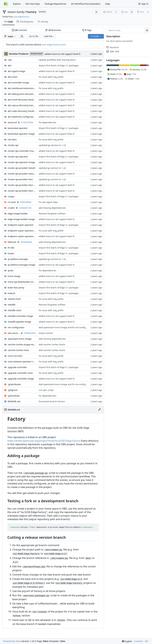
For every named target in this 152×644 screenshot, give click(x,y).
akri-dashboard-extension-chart (22, 88)
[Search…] (147, 30)
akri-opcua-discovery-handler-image (22, 105)
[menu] (127, 641)
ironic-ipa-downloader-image (22, 282)
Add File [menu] (50, 36)
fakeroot (12, 242)
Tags (87, 30)
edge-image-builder (18, 214)
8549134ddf (37, 54)
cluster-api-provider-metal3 (22, 168)
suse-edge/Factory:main (54, 45)
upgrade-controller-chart (20, 373)
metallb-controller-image (20, 316)
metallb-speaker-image (19, 322)
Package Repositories (55, 4)
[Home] (6, 4)
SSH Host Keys (33, 4)
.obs (10, 60)
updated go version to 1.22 (52, 145)
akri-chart (13, 77)
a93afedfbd (26, 242)
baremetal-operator (18, 128)
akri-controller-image (18, 83)
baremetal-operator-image (21, 134)
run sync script (46, 390)
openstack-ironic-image (20, 339)
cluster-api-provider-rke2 (20, 179)
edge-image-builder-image (21, 219)
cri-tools (12, 202)
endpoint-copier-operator (21, 225)
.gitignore (13, 390)
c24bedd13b (25, 208)
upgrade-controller (17, 367)
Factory (31, 12)
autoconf (12, 122)
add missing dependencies (52, 208)
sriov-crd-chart (15, 356)
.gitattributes (14, 384)
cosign (11, 196)
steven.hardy (16, 12)
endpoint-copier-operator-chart (22, 231)
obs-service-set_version (14, 333)
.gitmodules (14, 396)
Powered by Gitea (12, 641)
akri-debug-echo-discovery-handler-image (22, 94)
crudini (11, 208)
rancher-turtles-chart (18, 350)
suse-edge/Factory (21, 17)
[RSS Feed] (96, 12)
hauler (11, 253)
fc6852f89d (26, 202)
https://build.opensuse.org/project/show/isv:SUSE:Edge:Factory (44, 441)
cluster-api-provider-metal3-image (22, 174)
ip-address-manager (18, 259)
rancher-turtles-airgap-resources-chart (22, 344)
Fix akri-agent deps (48, 202)
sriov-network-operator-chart (22, 362)
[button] (22, 36)
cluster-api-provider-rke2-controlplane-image (22, 191)
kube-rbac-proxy (16, 288)
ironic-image (14, 276)
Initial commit (46, 333)
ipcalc (11, 270)
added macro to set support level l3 (62, 54)
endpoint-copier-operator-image (22, 236)
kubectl (11, 293)
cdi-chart (12, 139)
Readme (113, 47)
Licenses (138, 641)
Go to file (34, 36)
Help (108, 4)
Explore (17, 4)
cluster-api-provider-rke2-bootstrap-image (22, 185)
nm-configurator (16, 327)
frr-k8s (11, 248)
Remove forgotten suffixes (52, 214)
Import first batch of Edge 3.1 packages (59, 65)
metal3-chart (14, 299)
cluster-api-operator (18, 157)
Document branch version (52, 401)
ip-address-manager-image (21, 265)
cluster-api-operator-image (21, 162)
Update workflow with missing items (57, 60)
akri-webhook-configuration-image (22, 117)
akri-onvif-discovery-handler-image (22, 100)
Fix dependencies (48, 122)
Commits (19, 30)
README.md (14, 401)
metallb (12, 305)
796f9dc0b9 (30, 333)
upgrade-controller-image (21, 379)
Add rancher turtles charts (52, 344)
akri (10, 65)
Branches (53, 30)
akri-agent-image (16, 71)
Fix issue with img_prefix (51, 77)
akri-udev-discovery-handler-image (22, 111)
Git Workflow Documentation (86, 4)
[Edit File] (100, 410)
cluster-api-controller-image (22, 151)
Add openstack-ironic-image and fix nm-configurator (65, 327)
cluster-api (13, 145)
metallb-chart (15, 310)
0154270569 (27, 122)
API (146, 641)
